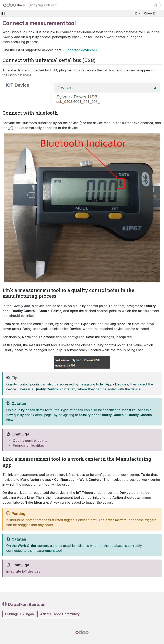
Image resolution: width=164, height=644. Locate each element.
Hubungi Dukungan (19, 614)
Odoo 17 (150, 13)
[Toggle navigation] (3, 13)
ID (136, 13)
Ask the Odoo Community (60, 614)
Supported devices (79, 50)
